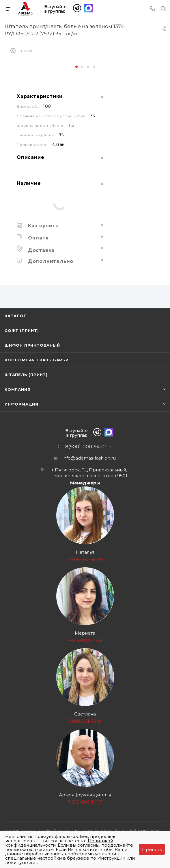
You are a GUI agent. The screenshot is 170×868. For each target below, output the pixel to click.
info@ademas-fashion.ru (89, 458)
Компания (17, 389)
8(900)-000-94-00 (86, 447)
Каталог (15, 316)
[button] (76, 67)
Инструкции (111, 858)
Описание (30, 157)
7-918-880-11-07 (85, 802)
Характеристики (40, 96)
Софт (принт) (22, 330)
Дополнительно (50, 261)
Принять (152, 849)
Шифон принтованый (32, 345)
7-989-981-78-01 (85, 721)
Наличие (29, 183)
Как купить (42, 226)
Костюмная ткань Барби (37, 360)
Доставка (40, 250)
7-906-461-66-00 (85, 559)
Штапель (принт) (26, 375)
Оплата (38, 238)
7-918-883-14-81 (85, 640)
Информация (22, 404)
